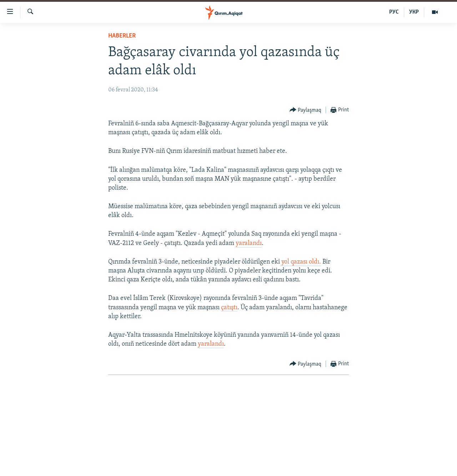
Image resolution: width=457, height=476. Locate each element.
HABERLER (122, 36)
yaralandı (249, 243)
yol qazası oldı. (300, 262)
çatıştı (229, 308)
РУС (394, 12)
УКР (414, 12)
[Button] (306, 110)
